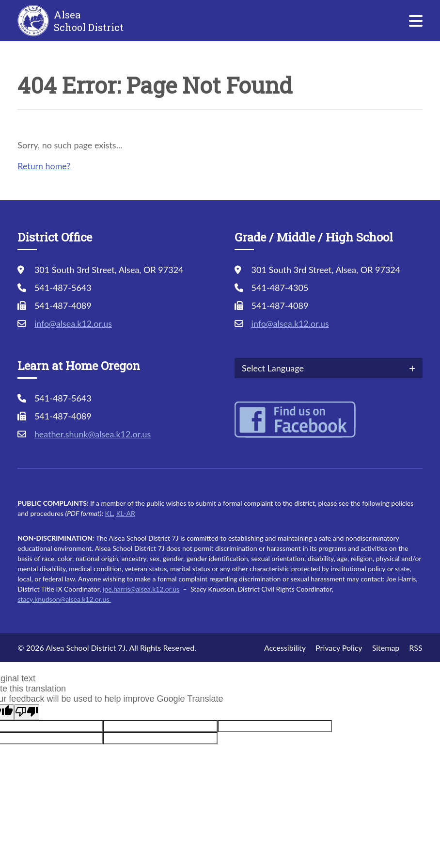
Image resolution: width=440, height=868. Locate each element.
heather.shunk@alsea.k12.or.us (93, 434)
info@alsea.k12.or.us (74, 323)
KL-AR (126, 513)
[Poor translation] (27, 712)
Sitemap (386, 648)
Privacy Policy (339, 648)
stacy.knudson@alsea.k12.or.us (64, 599)
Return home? (44, 166)
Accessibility (285, 648)
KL (109, 513)
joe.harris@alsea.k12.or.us (141, 589)
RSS (416, 648)
